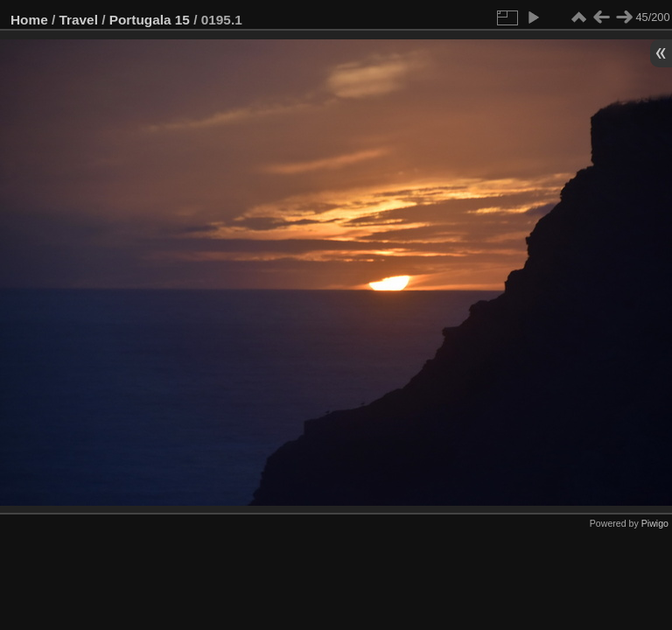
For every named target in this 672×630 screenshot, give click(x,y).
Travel (79, 20)
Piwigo (655, 523)
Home (29, 20)
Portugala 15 (150, 20)
